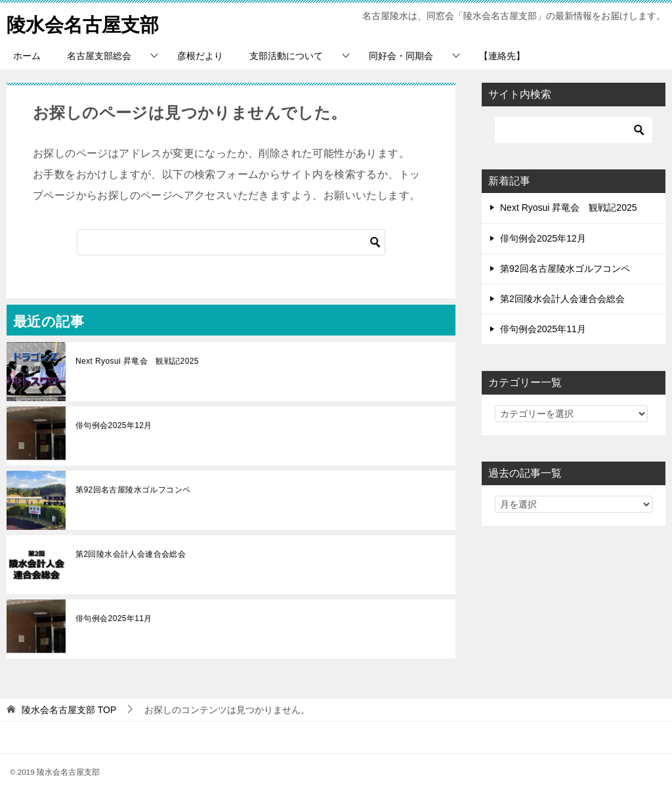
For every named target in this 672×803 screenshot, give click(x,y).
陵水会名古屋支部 (85, 23)
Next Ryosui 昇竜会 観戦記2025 (137, 361)
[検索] (231, 242)
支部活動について (286, 56)
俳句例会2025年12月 (114, 425)
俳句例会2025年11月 (114, 619)
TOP (69, 710)
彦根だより (200, 56)
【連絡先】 (502, 56)
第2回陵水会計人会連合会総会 (131, 554)
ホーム (27, 56)
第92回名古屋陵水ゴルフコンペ (133, 490)
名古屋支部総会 (99, 56)
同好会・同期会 (401, 56)
